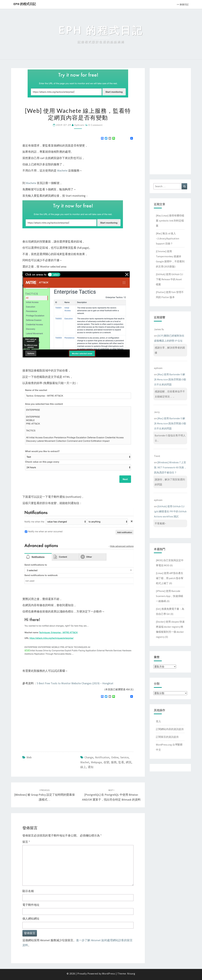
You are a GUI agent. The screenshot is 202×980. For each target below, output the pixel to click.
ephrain (79, 125)
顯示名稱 (28, 891)
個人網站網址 (31, 919)
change (89, 757)
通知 (91, 767)
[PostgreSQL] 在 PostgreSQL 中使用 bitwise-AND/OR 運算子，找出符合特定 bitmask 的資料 (111, 795)
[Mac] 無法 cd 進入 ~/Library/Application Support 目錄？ (168, 238)
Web (29, 757)
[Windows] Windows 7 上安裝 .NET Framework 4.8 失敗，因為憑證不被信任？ (170, 467)
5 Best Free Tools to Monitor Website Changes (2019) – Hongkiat (75, 683)
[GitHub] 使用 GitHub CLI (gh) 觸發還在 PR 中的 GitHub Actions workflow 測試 (170, 511)
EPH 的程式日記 (25, 4)
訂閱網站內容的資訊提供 (170, 729)
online (115, 757)
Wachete (62, 170)
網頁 (129, 762)
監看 (121, 762)
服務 (114, 762)
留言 (26, 842)
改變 (106, 762)
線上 (83, 767)
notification (102, 757)
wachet (85, 762)
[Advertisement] (49, 724)
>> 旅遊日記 (183, 4)
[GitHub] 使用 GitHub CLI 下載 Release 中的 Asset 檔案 (169, 279)
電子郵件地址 (31, 905)
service (124, 757)
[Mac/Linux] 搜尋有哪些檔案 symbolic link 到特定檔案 (170, 221)
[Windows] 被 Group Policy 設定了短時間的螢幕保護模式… (45, 795)
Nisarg (131, 974)
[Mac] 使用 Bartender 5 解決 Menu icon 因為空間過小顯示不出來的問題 (170, 379)
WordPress (109, 974)
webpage (96, 762)
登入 (158, 721)
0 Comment (96, 125)
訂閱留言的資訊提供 (167, 737)
